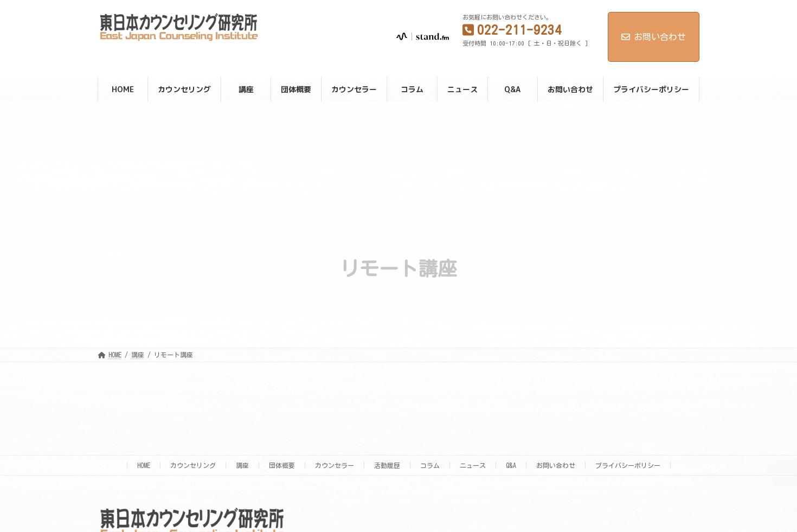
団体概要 (282, 465)
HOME (144, 465)
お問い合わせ (654, 37)
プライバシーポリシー (628, 465)
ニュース (473, 465)
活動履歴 (387, 465)
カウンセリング (193, 465)
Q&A (511, 465)
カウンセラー (335, 465)
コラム (430, 465)
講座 (242, 465)
